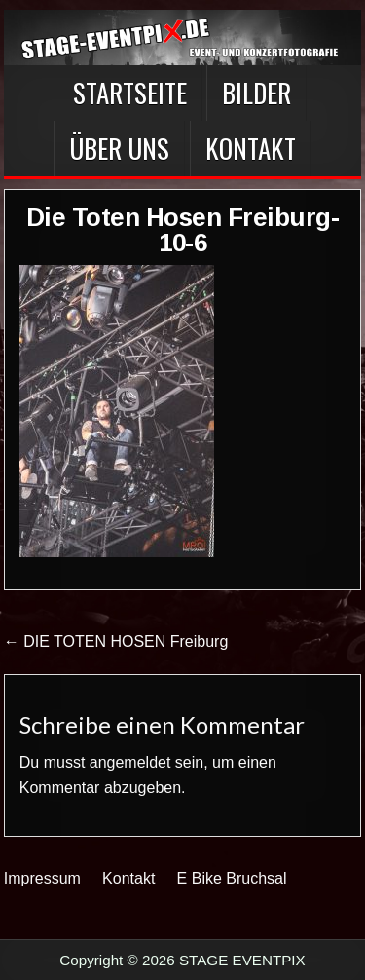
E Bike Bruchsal (232, 878)
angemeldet (130, 762)
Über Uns (119, 148)
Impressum (42, 878)
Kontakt (251, 148)
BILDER (256, 93)
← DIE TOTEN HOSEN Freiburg (116, 641)
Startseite (130, 93)
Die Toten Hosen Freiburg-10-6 (183, 230)
